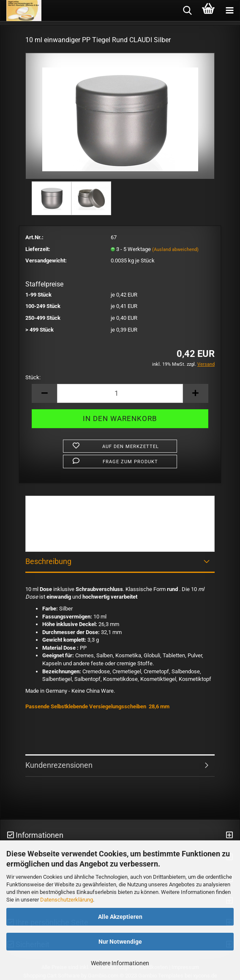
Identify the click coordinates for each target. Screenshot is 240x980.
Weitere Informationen (120, 963)
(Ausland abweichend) (175, 250)
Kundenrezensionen (59, 765)
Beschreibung (48, 561)
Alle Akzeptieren (120, 917)
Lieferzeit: (38, 249)
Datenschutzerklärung (67, 900)
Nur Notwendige (120, 942)
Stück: (33, 377)
